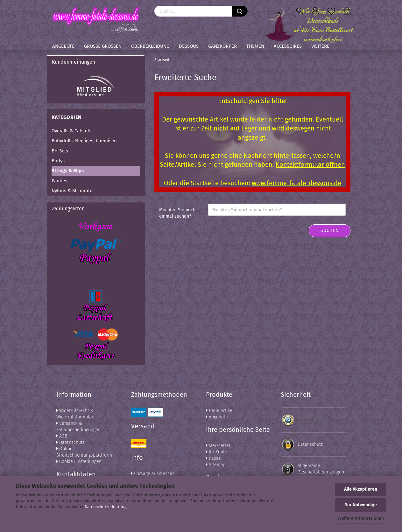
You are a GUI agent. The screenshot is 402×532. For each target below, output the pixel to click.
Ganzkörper (222, 46)
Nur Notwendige (361, 505)
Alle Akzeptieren (361, 489)
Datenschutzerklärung (106, 507)
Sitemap (216, 465)
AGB (62, 436)
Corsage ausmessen (153, 474)
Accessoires (288, 46)
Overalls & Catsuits (71, 131)
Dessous (189, 46)
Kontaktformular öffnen (310, 164)
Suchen (330, 231)
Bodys (58, 161)
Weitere (320, 46)
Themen (255, 46)
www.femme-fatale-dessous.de (296, 183)
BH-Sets (60, 151)
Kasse (213, 458)
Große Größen (103, 46)
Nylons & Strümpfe (72, 191)
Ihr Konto (217, 452)
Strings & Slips (68, 171)
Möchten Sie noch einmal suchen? (177, 213)
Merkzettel (218, 446)
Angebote (63, 46)
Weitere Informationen (361, 518)
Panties (59, 181)
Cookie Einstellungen (79, 462)
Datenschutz (70, 442)
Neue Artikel (220, 411)
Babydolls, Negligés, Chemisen (84, 141)
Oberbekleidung (150, 46)
